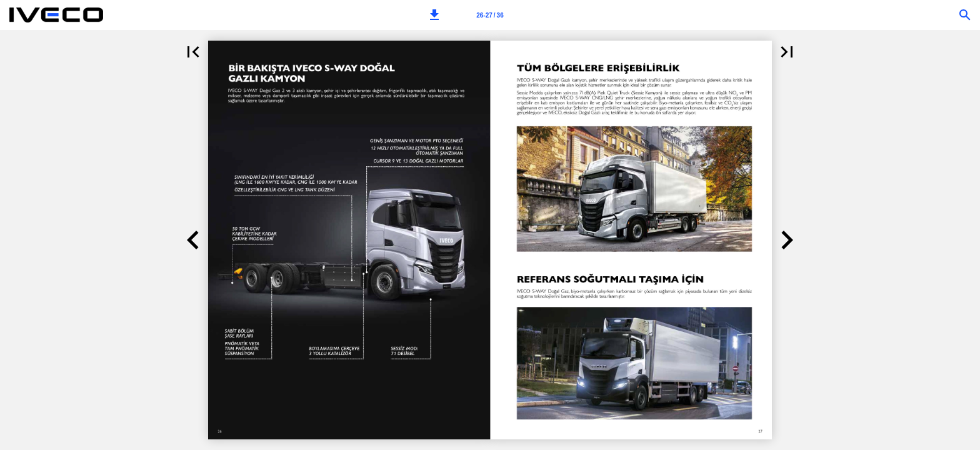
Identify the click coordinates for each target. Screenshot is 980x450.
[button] (434, 15)
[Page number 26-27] (490, 15)
